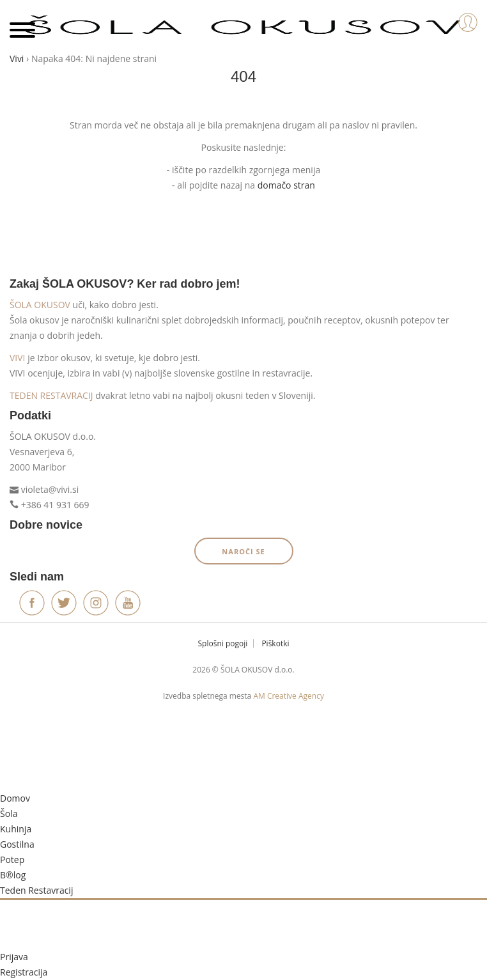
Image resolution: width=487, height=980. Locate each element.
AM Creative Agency (288, 696)
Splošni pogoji (223, 643)
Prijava (14, 957)
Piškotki (275, 643)
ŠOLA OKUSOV (40, 305)
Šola (9, 813)
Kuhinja (16, 829)
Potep (12, 859)
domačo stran (286, 185)
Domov (15, 798)
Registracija (24, 972)
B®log (13, 875)
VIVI (18, 358)
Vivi (17, 58)
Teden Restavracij (36, 890)
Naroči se (243, 551)
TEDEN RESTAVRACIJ (51, 395)
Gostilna (17, 844)
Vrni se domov (243, 239)
